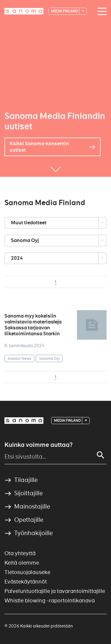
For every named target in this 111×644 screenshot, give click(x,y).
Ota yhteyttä (20, 553)
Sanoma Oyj (25, 240)
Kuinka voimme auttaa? (38, 445)
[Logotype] (24, 11)
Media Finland (65, 11)
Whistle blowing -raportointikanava (50, 600)
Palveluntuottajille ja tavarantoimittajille (55, 591)
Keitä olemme (22, 563)
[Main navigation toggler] (101, 12)
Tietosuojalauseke (27, 572)
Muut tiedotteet (29, 223)
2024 (17, 258)
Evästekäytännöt (26, 582)
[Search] (101, 455)
